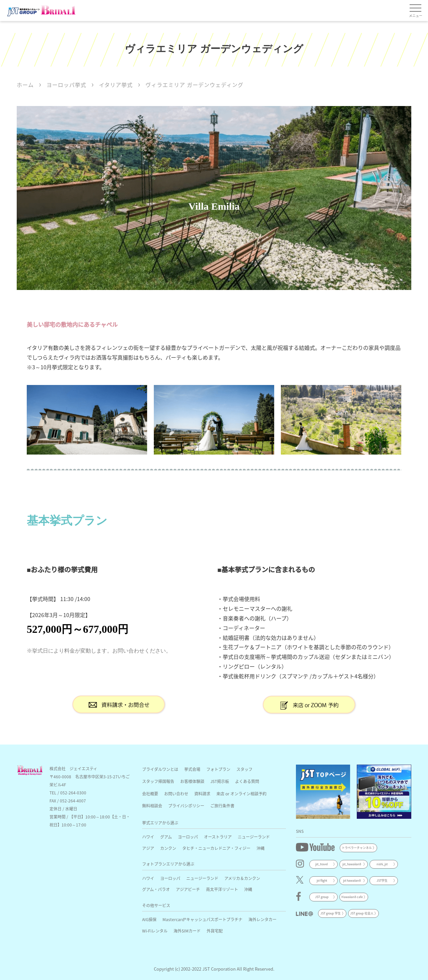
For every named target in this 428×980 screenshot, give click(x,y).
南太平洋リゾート (222, 889)
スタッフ (244, 769)
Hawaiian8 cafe (352, 897)
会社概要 (150, 794)
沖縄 (260, 848)
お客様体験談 (192, 781)
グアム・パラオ (156, 889)
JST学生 (382, 880)
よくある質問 (247, 781)
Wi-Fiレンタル (155, 931)
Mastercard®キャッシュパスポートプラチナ (202, 919)
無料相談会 (152, 806)
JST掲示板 (220, 781)
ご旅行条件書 (222, 806)
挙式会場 (192, 769)
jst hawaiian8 (352, 880)
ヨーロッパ (188, 837)
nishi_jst (382, 864)
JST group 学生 (331, 913)
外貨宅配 (215, 931)
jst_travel (322, 864)
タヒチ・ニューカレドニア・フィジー (216, 848)
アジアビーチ (188, 889)
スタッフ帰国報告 (158, 781)
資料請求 (202, 794)
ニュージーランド (254, 837)
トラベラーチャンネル (357, 848)
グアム (166, 837)
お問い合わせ (176, 794)
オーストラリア (218, 837)
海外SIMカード (187, 931)
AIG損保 (149, 919)
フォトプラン (218, 769)
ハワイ (148, 837)
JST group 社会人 (362, 913)
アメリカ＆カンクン (242, 878)
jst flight (322, 880)
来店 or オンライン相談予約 (241, 794)
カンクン (168, 848)
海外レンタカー (262, 919)
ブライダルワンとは (160, 769)
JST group (322, 897)
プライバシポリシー (186, 806)
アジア (148, 848)
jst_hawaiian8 (352, 864)
